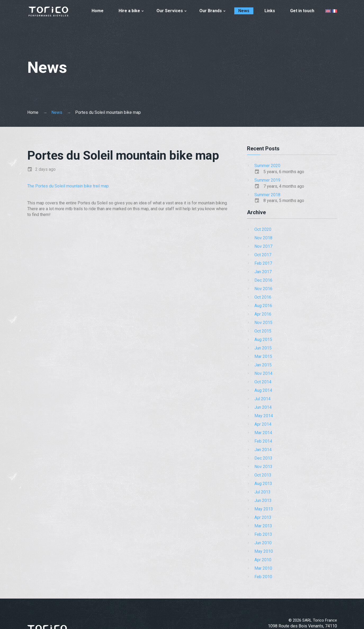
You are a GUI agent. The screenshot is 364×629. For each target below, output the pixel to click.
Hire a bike (129, 11)
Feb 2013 (263, 534)
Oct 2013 (263, 475)
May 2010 (264, 551)
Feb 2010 (263, 577)
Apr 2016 (263, 314)
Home (98, 11)
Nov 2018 (263, 238)
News (244, 11)
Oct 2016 (263, 297)
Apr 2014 (263, 424)
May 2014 (264, 416)
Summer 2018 (267, 195)
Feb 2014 (263, 441)
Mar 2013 (263, 526)
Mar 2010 (263, 568)
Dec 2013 (263, 458)
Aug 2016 (263, 306)
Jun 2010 (263, 543)
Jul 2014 (262, 399)
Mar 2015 (263, 356)
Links (270, 11)
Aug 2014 (263, 390)
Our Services (170, 11)
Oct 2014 (263, 382)
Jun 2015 (263, 348)
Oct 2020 (263, 229)
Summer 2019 (267, 180)
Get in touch (302, 11)
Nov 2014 (263, 373)
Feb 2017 (263, 263)
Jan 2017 (263, 272)
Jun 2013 (263, 500)
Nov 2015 (263, 323)
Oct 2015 (263, 331)
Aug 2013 (263, 484)
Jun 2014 (263, 407)
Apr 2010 (263, 560)
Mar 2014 (263, 433)
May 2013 (264, 509)
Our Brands (211, 11)
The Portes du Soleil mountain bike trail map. (68, 186)
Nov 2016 (263, 289)
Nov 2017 (263, 246)
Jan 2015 (263, 365)
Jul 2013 (262, 492)
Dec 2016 (263, 280)
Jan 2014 (263, 450)
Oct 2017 (263, 255)
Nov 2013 (263, 467)
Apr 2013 (263, 517)
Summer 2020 (267, 166)
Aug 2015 (263, 340)
